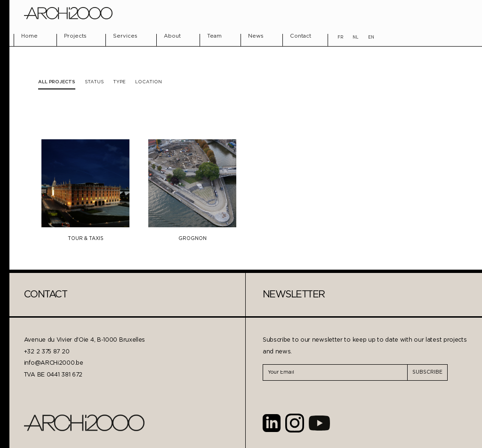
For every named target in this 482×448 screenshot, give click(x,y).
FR (340, 37)
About (172, 36)
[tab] (94, 82)
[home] (68, 13)
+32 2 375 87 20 (47, 352)
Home (29, 36)
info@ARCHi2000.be (54, 363)
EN (371, 37)
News (256, 36)
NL (356, 37)
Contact (301, 36)
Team (214, 36)
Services (125, 36)
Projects (75, 36)
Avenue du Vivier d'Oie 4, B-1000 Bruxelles (84, 340)
